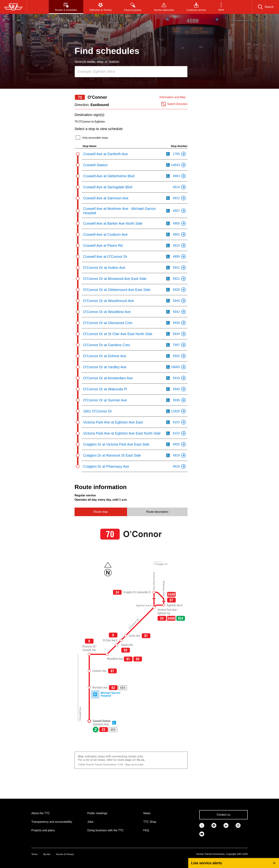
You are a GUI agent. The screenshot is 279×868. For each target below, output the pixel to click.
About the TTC (41, 813)
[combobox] (131, 72)
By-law (47, 854)
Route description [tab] (157, 512)
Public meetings (97, 813)
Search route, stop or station (97, 62)
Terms (34, 854)
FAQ (146, 830)
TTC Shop (150, 822)
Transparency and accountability (52, 822)
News (147, 813)
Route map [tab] (101, 512)
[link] (202, 825)
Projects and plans (43, 830)
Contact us (223, 815)
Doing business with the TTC (106, 830)
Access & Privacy (65, 854)
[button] (221, 7)
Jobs (90, 822)
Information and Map (173, 97)
